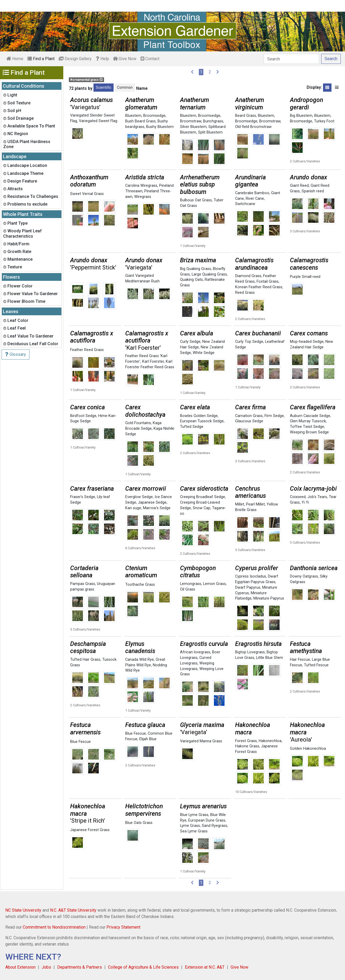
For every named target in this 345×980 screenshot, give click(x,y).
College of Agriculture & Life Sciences (143, 967)
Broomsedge (154, 116)
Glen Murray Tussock (308, 421)
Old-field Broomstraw (253, 127)
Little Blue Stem (270, 658)
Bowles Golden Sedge (199, 416)
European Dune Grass (207, 820)
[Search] (291, 59)
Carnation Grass (249, 416)
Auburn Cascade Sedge (310, 416)
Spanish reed (313, 191)
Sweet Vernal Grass (87, 194)
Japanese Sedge (152, 502)
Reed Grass (245, 293)
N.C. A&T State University (73, 910)
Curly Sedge (190, 342)
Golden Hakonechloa (308, 749)
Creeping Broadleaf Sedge (203, 497)
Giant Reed (299, 186)
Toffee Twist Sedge (307, 427)
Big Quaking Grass (196, 269)
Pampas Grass (83, 584)
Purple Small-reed (305, 277)
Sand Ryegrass (214, 826)
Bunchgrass (213, 121)
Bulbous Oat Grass (196, 200)
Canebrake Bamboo (252, 193)
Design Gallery (75, 59)
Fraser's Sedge (83, 497)
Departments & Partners (80, 967)
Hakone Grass (247, 746)
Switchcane (245, 204)
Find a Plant (41, 59)
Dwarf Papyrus (248, 587)
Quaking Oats (191, 280)
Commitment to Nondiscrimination (54, 927)
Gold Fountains (138, 423)
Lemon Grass (214, 584)
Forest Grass (246, 741)
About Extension (20, 967)
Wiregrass (143, 197)
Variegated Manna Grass (201, 741)
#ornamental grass (86, 80)
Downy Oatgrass (304, 576)
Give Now (125, 59)
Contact (150, 59)
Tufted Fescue (316, 665)
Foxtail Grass (268, 281)
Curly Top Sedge (249, 342)
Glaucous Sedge (249, 421)
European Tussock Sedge (202, 421)
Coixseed (298, 497)
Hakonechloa (270, 741)
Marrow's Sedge (157, 508)
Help (102, 59)
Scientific (104, 87)
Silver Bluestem (193, 127)
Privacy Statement (123, 927)
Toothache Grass (140, 585)
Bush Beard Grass (140, 121)
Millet (240, 504)
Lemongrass (191, 584)
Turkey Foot (324, 121)
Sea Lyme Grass (194, 831)
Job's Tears (317, 497)
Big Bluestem (301, 116)
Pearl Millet (255, 504)
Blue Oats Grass (139, 823)
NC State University (23, 910)
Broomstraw (191, 121)
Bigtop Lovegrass (250, 652)
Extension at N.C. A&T (205, 967)
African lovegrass (195, 652)
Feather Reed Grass (87, 350)
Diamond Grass (248, 276)
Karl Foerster (153, 362)
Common (125, 87)
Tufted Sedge (192, 427)
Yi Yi (305, 502)
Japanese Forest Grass (90, 830)
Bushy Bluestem (160, 127)
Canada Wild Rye (140, 660)
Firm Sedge (274, 416)
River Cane (255, 199)
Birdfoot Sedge (83, 416)
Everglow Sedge (139, 497)
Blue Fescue (80, 742)
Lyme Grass (190, 826)
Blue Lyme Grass (194, 815)
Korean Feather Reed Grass (259, 287)
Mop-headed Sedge (307, 342)
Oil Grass (188, 589)
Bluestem (133, 116)
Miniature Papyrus (269, 598)
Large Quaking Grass (209, 274)
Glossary (15, 354)
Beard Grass (246, 116)
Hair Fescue (300, 660)
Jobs (46, 967)
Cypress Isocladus (251, 576)
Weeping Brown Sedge (309, 432)
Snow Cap (201, 508)
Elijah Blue (148, 739)
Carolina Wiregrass (141, 186)
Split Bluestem (210, 132)
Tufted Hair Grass (85, 660)
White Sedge (204, 353)
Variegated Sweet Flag (98, 121)
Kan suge (133, 508)
